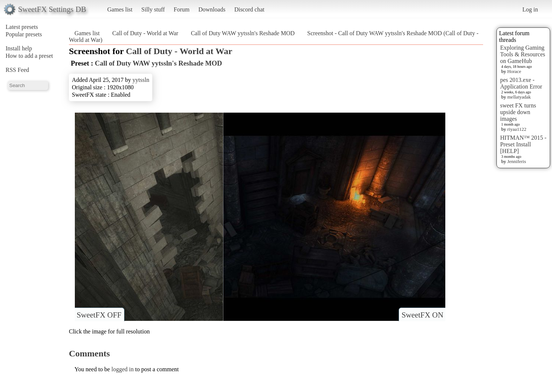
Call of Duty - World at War (145, 33)
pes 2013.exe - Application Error (521, 83)
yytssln (141, 80)
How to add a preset (29, 56)
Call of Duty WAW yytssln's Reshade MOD (243, 33)
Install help (19, 48)
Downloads (212, 9)
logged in (123, 369)
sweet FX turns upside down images (518, 112)
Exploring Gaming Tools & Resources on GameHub (523, 54)
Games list (120, 9)
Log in (530, 9)
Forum (182, 9)
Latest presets (22, 27)
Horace (514, 71)
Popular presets (24, 34)
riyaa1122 (517, 129)
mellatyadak (519, 97)
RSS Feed (17, 70)
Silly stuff (153, 9)
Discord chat (249, 9)
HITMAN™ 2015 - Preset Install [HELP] (523, 144)
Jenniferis (517, 161)
